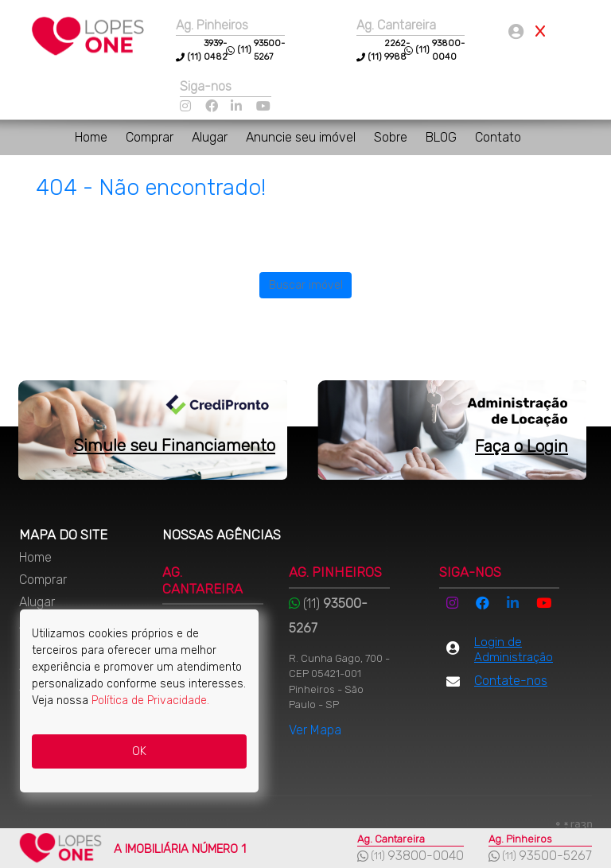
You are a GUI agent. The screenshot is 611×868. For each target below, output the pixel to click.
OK (139, 751)
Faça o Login (521, 446)
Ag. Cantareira (396, 25)
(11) (375, 57)
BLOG (443, 137)
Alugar (211, 137)
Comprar (151, 137)
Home (93, 137)
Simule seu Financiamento (174, 445)
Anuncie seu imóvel (302, 137)
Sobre (392, 137)
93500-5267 (555, 856)
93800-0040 (426, 856)
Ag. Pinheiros (212, 25)
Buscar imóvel (306, 285)
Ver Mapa (315, 730)
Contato (498, 137)
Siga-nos (206, 86)
